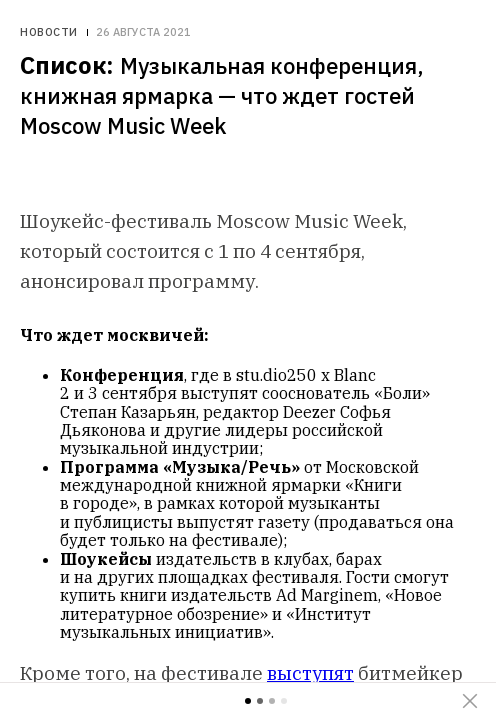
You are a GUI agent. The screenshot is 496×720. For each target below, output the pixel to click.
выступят (310, 673)
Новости (49, 32)
